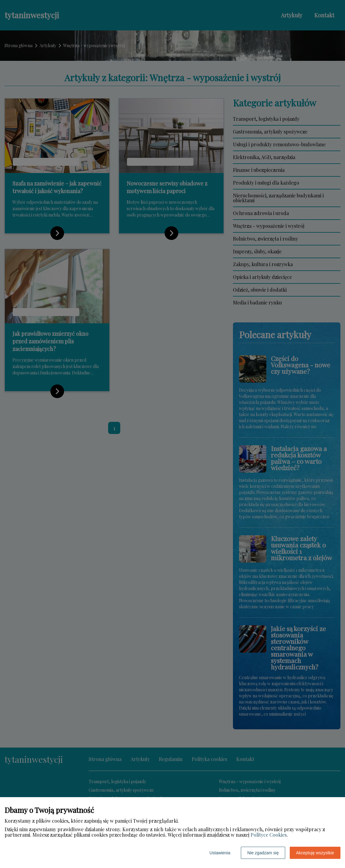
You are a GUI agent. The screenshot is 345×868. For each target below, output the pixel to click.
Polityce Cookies (269, 835)
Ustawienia (220, 853)
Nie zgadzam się (263, 853)
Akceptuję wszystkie (315, 853)
